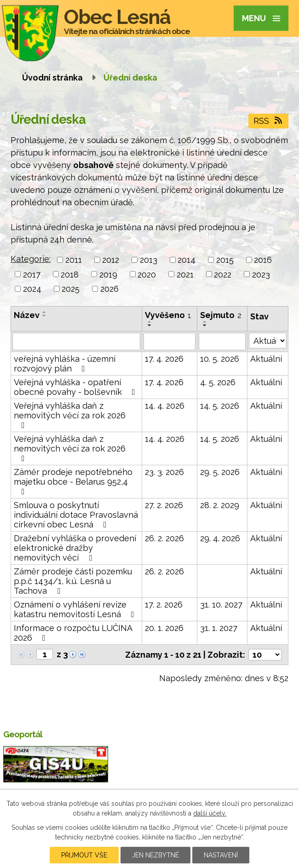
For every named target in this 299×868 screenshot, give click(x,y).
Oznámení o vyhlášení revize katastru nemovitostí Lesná (76, 609)
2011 (74, 260)
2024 (32, 289)
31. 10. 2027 (221, 605)
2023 (261, 274)
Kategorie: (31, 259)
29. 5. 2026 (220, 472)
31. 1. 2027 (219, 628)
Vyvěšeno (168, 315)
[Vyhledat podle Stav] (268, 341)
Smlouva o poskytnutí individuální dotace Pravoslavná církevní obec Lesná (76, 515)
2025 (71, 289)
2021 (185, 274)
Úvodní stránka (52, 78)
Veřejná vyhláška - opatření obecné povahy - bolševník (76, 387)
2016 (263, 260)
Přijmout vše (84, 855)
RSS (269, 121)
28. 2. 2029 (220, 505)
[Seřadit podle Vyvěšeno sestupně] (150, 325)
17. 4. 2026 (164, 359)
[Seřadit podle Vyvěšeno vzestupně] (150, 322)
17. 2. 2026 (164, 605)
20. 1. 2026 (164, 628)
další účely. (210, 813)
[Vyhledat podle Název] (76, 341)
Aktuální (266, 359)
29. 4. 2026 (220, 538)
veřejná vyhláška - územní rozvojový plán (65, 364)
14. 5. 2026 (220, 406)
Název (27, 315)
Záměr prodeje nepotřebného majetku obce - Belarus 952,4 (73, 481)
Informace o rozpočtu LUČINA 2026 (73, 633)
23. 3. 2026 (164, 472)
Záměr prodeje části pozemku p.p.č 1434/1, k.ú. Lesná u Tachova (73, 581)
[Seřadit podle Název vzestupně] (45, 312)
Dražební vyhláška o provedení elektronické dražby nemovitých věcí (75, 548)
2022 (223, 274)
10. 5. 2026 (220, 359)
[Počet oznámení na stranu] (265, 655)
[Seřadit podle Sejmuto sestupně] (205, 325)
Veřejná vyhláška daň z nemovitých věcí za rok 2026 (70, 415)
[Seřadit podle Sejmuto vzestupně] (205, 322)
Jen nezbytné (155, 855)
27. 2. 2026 (164, 505)
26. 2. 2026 (164, 538)
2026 (109, 289)
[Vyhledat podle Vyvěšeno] (170, 341)
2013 (149, 260)
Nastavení (221, 855)
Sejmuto (221, 315)
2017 (32, 274)
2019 (108, 274)
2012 (111, 260)
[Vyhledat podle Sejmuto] (222, 341)
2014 (187, 260)
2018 (70, 274)
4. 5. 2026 (218, 382)
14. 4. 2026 (165, 406)
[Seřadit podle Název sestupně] (45, 316)
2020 (147, 274)
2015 (225, 260)
